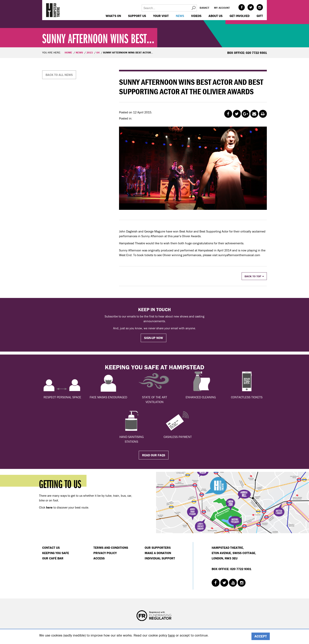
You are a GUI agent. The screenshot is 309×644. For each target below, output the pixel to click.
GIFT (260, 16)
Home (68, 52)
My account (222, 8)
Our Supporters (158, 548)
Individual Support (160, 558)
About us (215, 16)
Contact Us (51, 548)
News (180, 16)
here (171, 635)
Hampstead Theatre (53, 10)
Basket (204, 8)
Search (193, 8)
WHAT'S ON (113, 16)
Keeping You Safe (56, 553)
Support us (137, 16)
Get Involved (240, 16)
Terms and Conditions (111, 548)
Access (99, 558)
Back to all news (59, 75)
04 (98, 52)
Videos (196, 16)
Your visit (161, 16)
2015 (90, 52)
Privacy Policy (105, 553)
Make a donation (158, 553)
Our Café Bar (53, 558)
